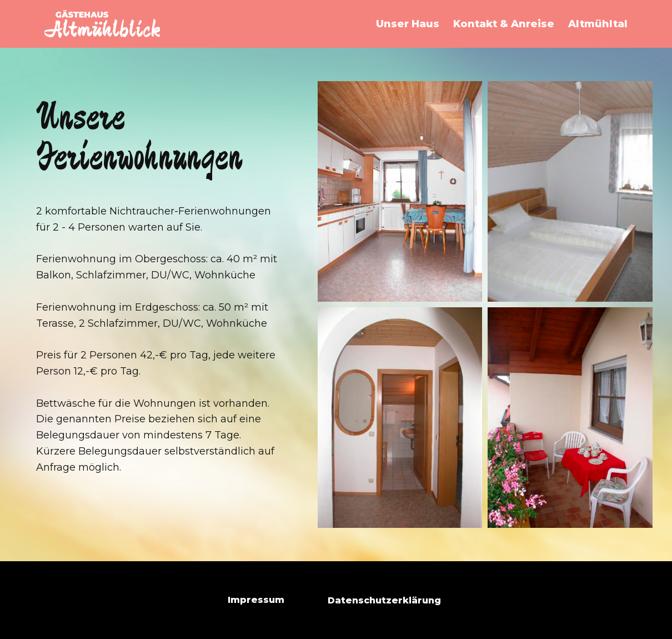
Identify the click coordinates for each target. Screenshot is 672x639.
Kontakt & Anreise (504, 24)
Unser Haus (408, 24)
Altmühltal (598, 24)
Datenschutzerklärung (384, 600)
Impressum (256, 600)
